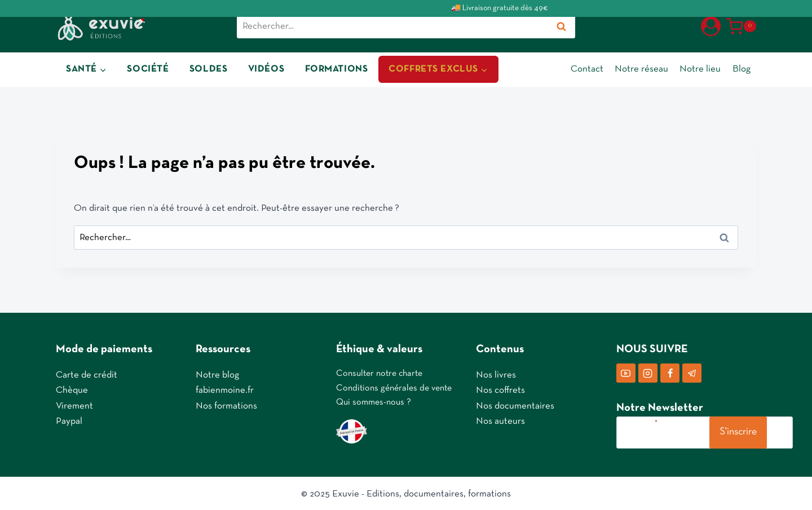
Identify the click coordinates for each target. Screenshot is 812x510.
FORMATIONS (337, 69)
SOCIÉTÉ (148, 69)
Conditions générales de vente (394, 387)
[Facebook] (670, 372)
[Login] (711, 26)
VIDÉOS (266, 69)
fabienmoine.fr (225, 390)
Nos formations (226, 405)
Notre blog (217, 374)
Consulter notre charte (379, 372)
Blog (742, 69)
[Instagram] (648, 372)
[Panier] (741, 26)
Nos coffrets (500, 390)
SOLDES (208, 69)
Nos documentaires (515, 405)
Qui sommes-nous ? (374, 402)
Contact (587, 69)
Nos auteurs (500, 420)
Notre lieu (700, 69)
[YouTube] (626, 372)
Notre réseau (641, 69)
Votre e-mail (639, 422)
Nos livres (496, 374)
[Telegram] (692, 372)
